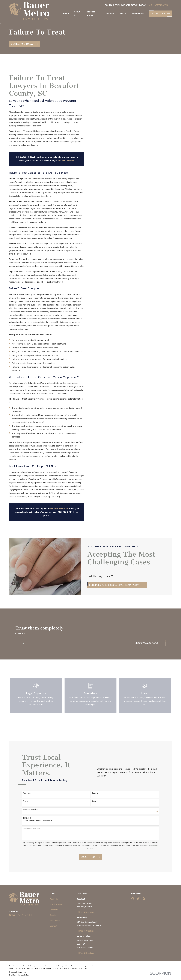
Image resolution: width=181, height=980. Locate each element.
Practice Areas (56, 904)
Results (53, 915)
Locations (54, 910)
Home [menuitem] (66, 13)
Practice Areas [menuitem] (91, 13)
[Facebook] (133, 898)
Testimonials (55, 920)
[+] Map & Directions (85, 912)
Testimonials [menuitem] (138, 13)
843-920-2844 (160, 5)
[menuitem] (12, 975)
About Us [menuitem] (77, 13)
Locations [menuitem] (110, 13)
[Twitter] (138, 898)
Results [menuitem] (123, 13)
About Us (54, 899)
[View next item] (23, 643)
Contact (53, 926)
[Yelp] (144, 898)
